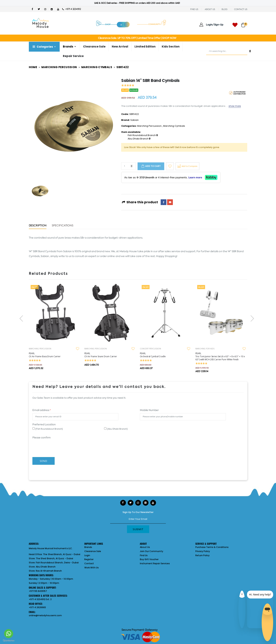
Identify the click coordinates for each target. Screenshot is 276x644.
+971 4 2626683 (37, 607)
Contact (89, 563)
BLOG (225, 9)
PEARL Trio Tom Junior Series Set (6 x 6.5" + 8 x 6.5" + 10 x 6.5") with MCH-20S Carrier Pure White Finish (220, 356)
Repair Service (73, 56)
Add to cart (153, 166)
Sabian (135, 120)
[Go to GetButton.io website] (9, 640)
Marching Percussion (59, 67)
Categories (42, 47)
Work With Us (92, 568)
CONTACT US (241, 9)
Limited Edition (145, 47)
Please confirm (42, 438)
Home (33, 67)
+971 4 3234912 (72, 9)
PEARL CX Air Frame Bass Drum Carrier (45, 355)
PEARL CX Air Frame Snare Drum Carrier (101, 355)
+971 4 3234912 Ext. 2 (40, 599)
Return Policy (203, 555)
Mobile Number (149, 410)
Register (89, 559)
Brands (68, 47)
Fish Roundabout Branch (143, 135)
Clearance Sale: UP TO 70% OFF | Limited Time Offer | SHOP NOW (137, 38)
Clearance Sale (94, 47)
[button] (244, 23)
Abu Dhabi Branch (139, 139)
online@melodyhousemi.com (45, 615)
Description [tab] (38, 226)
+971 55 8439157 (38, 591)
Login (87, 555)
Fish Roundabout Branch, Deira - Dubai (57, 563)
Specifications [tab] (63, 226)
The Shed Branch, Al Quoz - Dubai (62, 554)
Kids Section (171, 47)
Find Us (144, 555)
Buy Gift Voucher (149, 559)
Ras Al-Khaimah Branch (49, 571)
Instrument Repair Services (155, 563)
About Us (145, 547)
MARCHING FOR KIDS (205, 349)
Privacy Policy (203, 551)
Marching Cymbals (97, 67)
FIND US (194, 9)
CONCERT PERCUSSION (150, 349)
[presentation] (22, 318)
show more (235, 106)
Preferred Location (44, 424)
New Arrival (120, 47)
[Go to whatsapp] (9, 634)
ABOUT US (210, 9)
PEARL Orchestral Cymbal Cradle (153, 355)
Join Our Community (152, 551)
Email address (42, 410)
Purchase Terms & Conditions (212, 547)
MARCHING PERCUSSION (40, 349)
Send (44, 461)
